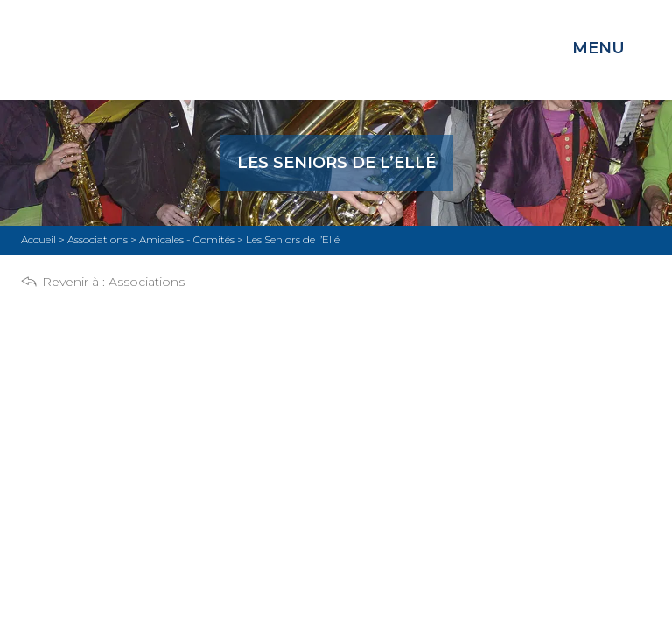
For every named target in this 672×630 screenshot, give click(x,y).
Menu (598, 48)
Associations (147, 282)
